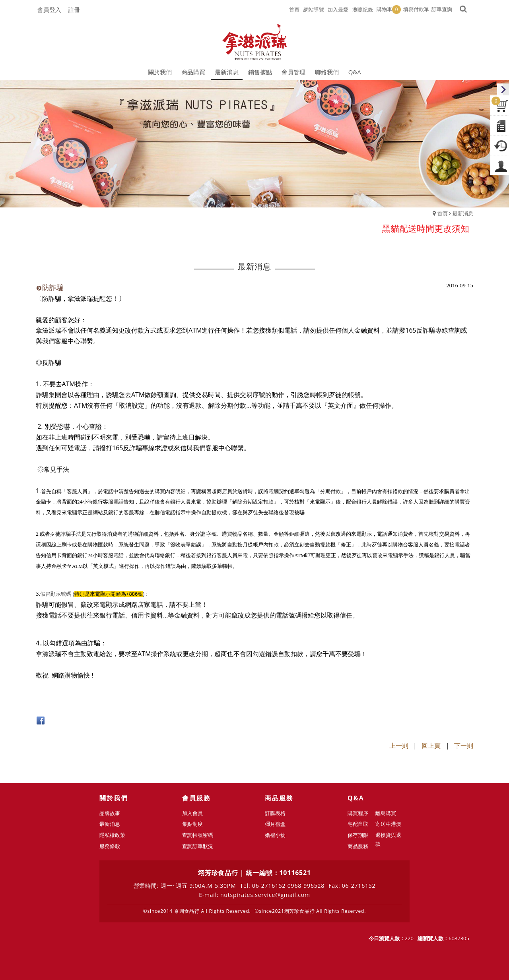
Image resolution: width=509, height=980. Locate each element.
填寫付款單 (416, 9)
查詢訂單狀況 (198, 846)
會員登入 (49, 10)
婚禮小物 (275, 835)
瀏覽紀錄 (363, 10)
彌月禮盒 (275, 824)
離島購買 (386, 813)
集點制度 (192, 824)
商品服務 (358, 846)
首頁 (443, 213)
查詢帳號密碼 (198, 835)
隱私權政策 (112, 835)
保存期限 (358, 835)
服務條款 (110, 846)
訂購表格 (275, 813)
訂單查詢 (442, 9)
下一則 (464, 746)
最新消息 (463, 213)
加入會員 (192, 813)
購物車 (389, 10)
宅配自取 (358, 824)
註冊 (74, 10)
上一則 (399, 746)
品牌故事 (110, 813)
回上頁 (431, 746)
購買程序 (358, 813)
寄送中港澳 (388, 824)
